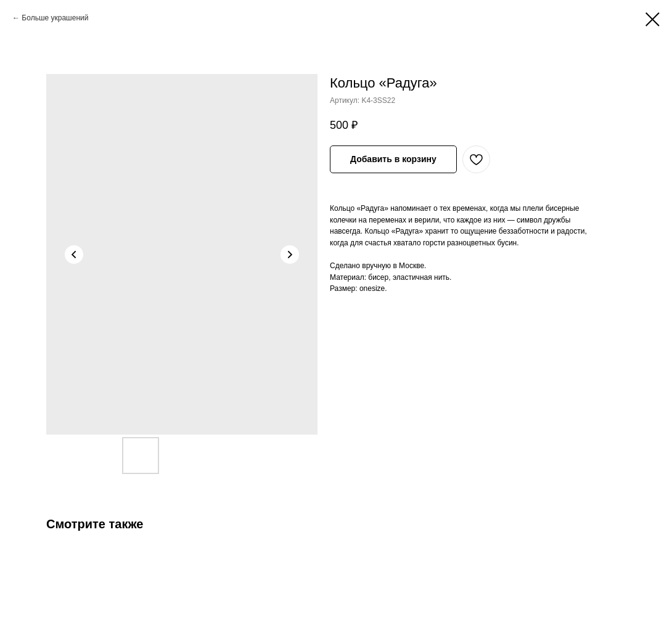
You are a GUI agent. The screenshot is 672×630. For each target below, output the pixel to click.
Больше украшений (55, 18)
